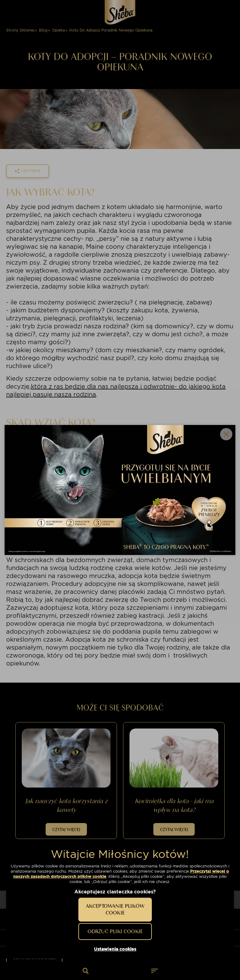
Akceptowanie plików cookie (115, 909)
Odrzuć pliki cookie (115, 931)
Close (226, 434)
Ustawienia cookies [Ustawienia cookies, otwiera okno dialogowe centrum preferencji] (115, 949)
